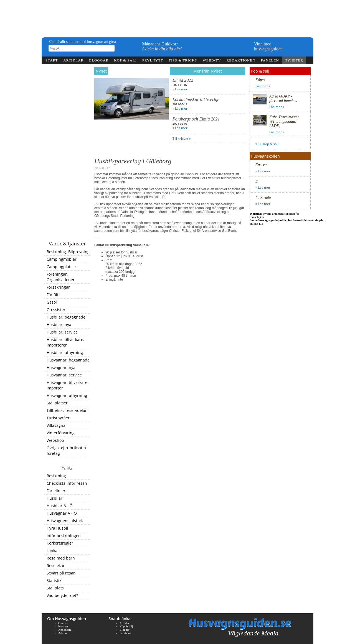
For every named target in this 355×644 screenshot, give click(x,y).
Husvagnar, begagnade (68, 360)
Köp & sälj (125, 60)
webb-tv (212, 60)
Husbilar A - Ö (60, 506)
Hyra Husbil (57, 528)
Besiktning (56, 476)
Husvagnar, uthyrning (67, 395)
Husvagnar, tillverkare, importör (68, 385)
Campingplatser (61, 267)
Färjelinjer (56, 491)
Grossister (56, 310)
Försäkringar (58, 287)
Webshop (55, 440)
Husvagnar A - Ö (62, 513)
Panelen (270, 60)
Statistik (54, 580)
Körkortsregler (60, 543)
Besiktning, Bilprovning (68, 252)
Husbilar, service (62, 332)
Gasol (52, 302)
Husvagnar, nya (61, 367)
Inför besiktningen (64, 536)
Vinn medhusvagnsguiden (268, 46)
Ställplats (55, 588)
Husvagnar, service (64, 375)
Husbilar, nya (59, 324)
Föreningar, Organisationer (61, 277)
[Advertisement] (67, 153)
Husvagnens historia (66, 521)
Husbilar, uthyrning (65, 352)
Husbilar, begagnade (66, 317)
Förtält (53, 295)
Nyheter (294, 60)
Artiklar (73, 60)
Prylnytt (153, 60)
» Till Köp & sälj (267, 144)
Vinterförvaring (61, 433)
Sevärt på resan (61, 573)
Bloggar (99, 60)
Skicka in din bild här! (162, 49)
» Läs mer (180, 89)
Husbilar (54, 498)
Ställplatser (57, 403)
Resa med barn (61, 558)
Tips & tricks (183, 60)
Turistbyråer (58, 418)
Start (52, 60)
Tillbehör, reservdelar (67, 410)
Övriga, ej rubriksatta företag (66, 451)
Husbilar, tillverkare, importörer (65, 342)
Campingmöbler (62, 259)
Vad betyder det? (62, 595)
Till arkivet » (182, 139)
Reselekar (56, 565)
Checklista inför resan (67, 483)
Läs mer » (263, 86)
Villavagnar (57, 425)
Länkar (53, 551)
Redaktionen (241, 60)
